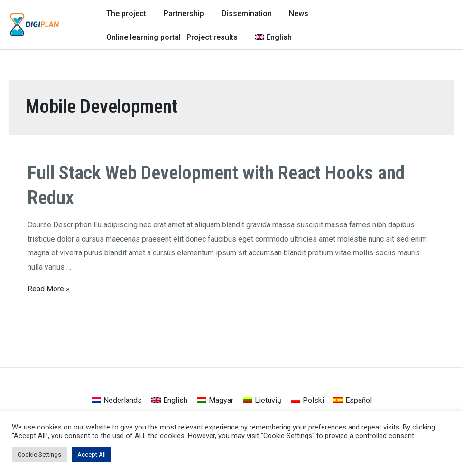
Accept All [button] (92, 454)
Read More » (49, 287)
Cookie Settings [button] (39, 454)
